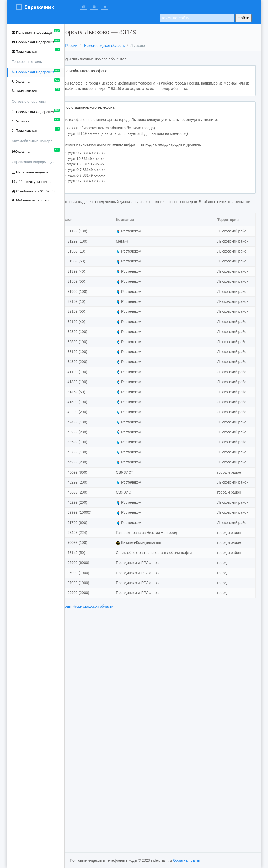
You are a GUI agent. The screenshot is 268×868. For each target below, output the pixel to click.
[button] (83, 7)
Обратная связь (186, 860)
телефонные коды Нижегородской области (135, 836)
